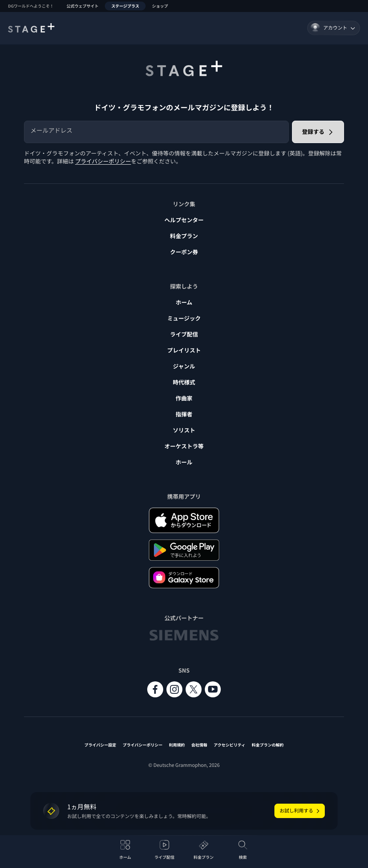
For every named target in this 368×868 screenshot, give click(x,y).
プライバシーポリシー (103, 161)
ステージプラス (125, 6)
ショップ (160, 6)
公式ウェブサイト (82, 6)
